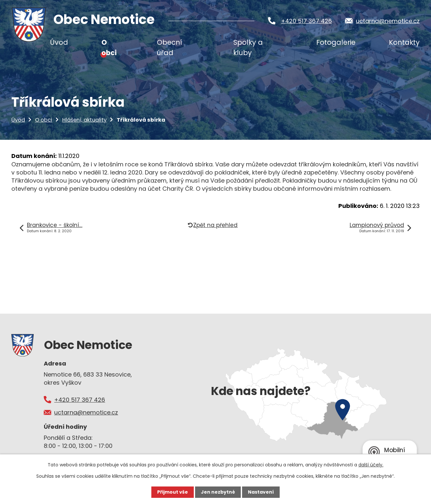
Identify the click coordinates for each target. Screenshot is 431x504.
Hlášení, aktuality (84, 120)
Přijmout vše (173, 492)
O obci (44, 120)
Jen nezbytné (218, 492)
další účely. (371, 465)
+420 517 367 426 (306, 21)
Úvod (18, 120)
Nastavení (261, 492)
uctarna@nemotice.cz (388, 21)
